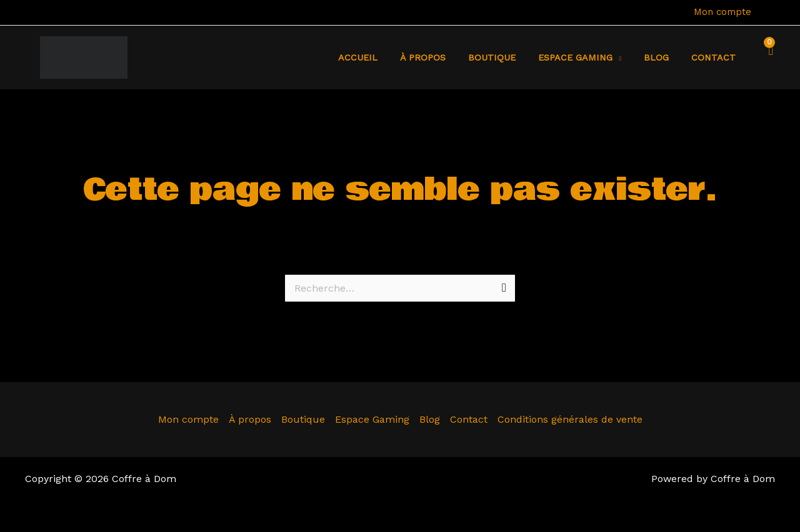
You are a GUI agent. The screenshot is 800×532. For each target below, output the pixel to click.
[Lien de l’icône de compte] (769, 12)
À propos (444, 57)
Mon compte (722, 12)
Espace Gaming (372, 419)
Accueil (383, 57)
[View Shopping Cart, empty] (767, 57)
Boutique (508, 57)
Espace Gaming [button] (587, 57)
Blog (663, 57)
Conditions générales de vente (570, 419)
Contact (716, 57)
